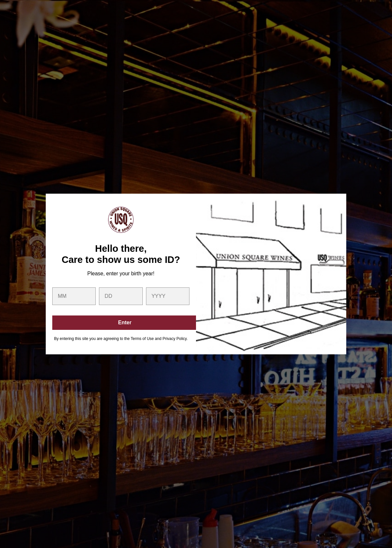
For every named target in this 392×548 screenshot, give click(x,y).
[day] (121, 296)
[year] (168, 296)
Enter (125, 322)
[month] (74, 296)
